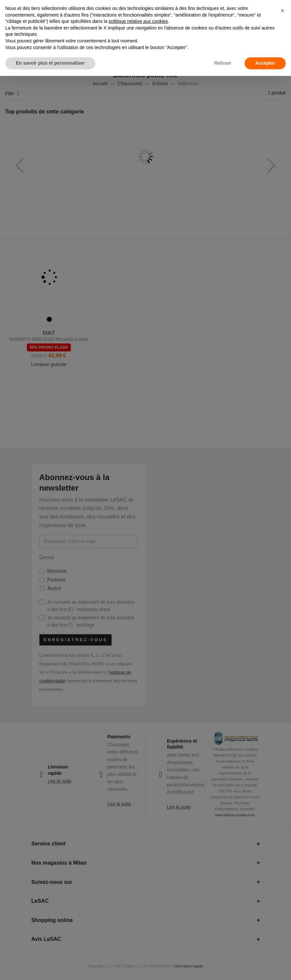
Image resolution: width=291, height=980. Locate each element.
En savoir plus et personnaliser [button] (50, 63)
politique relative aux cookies (138, 21)
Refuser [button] (223, 63)
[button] (282, 11)
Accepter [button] (265, 63)
